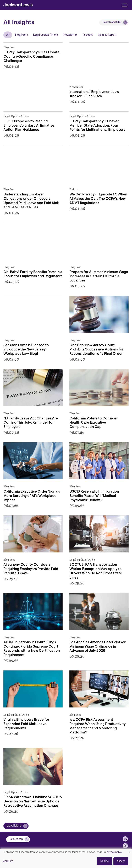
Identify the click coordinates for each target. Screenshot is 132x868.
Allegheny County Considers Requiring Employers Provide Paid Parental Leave (31, 569)
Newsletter (70, 35)
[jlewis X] (125, 846)
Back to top (16, 839)
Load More (14, 826)
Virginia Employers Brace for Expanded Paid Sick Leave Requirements (26, 724)
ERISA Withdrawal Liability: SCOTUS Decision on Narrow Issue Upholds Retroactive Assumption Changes (33, 802)
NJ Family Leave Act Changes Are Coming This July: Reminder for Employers (31, 423)
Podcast (88, 35)
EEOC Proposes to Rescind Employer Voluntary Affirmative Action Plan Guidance (29, 126)
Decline (104, 861)
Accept (121, 861)
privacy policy (114, 852)
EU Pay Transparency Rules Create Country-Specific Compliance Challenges (31, 57)
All (8, 35)
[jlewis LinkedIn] (125, 839)
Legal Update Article (46, 35)
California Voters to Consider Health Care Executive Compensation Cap (94, 423)
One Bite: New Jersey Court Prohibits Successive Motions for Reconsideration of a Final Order (97, 350)
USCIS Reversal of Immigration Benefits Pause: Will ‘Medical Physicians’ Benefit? (94, 496)
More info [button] (8, 861)
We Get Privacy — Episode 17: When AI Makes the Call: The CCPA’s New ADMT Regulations (98, 199)
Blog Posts (21, 35)
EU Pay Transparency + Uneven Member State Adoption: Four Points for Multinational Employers (97, 126)
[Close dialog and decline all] (129, 851)
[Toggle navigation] (125, 5)
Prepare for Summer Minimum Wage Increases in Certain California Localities (99, 276)
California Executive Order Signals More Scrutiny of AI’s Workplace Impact (32, 496)
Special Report (107, 35)
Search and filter (112, 22)
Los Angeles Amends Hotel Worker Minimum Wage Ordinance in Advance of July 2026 (98, 647)
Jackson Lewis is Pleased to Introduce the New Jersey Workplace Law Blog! (26, 350)
